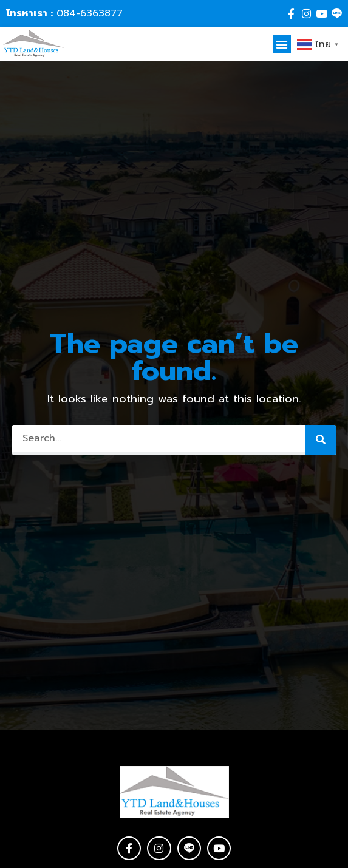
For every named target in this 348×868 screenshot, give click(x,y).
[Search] (321, 440)
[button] (282, 44)
